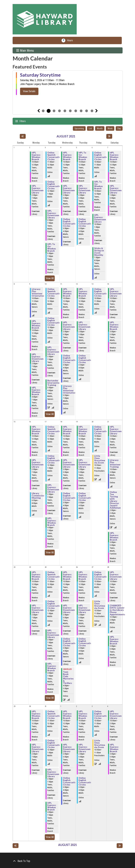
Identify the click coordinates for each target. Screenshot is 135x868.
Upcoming (79, 128)
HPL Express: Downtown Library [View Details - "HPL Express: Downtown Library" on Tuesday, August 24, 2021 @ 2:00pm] (53, 634)
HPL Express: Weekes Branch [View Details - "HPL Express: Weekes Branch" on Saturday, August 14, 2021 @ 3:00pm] (114, 326)
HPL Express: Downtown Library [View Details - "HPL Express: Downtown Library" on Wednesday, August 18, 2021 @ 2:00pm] (69, 463)
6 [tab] (70, 111)
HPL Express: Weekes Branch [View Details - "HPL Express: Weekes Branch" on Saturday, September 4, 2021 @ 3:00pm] (114, 748)
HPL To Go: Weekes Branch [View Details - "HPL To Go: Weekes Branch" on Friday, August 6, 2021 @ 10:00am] (99, 185)
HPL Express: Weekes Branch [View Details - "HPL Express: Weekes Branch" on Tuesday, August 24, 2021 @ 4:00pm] (52, 667)
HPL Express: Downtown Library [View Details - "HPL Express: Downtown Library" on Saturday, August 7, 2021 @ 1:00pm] (116, 189)
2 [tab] (49, 111)
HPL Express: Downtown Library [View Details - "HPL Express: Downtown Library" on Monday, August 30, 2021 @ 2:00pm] (38, 748)
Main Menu (25, 50)
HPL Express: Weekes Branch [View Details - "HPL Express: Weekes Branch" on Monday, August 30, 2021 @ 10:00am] (36, 715)
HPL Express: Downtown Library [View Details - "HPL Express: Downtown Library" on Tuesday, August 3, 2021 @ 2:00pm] (53, 214)
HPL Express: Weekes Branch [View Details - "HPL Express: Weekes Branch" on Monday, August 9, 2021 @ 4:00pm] (36, 391)
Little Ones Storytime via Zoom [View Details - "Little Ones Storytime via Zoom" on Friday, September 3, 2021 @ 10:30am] (100, 744)
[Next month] (109, 136)
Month (100, 128)
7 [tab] (76, 111)
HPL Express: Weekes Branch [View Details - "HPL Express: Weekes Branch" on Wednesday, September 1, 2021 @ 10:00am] (67, 715)
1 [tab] (43, 111)
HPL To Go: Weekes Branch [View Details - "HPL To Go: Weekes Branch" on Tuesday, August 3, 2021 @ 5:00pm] (52, 247)
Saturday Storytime (40, 75)
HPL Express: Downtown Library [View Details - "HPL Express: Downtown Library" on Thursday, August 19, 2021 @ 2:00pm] (84, 463)
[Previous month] (23, 136)
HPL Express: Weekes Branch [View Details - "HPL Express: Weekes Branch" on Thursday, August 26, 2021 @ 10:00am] (83, 576)
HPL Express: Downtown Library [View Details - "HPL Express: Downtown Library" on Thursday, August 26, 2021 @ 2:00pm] (84, 609)
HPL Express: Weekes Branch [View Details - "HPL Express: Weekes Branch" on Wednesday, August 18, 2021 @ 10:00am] (67, 430)
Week (110, 128)
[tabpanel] (68, 84)
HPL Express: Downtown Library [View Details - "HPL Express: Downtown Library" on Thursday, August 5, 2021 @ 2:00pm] (84, 189)
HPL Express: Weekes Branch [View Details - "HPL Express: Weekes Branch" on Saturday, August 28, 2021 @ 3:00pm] (114, 640)
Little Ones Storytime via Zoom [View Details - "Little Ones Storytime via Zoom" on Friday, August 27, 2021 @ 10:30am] (100, 605)
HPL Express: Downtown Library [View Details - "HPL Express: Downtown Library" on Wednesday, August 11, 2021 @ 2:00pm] (69, 326)
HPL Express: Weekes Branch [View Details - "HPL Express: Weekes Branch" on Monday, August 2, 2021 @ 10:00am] (36, 156)
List (90, 128)
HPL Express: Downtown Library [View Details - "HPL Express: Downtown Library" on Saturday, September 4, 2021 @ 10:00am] (116, 715)
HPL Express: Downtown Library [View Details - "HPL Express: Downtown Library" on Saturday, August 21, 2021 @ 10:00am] (116, 430)
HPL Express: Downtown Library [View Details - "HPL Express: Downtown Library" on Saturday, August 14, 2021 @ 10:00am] (116, 292)
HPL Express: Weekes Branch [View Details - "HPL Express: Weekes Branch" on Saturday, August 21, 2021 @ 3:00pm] (114, 536)
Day (119, 128)
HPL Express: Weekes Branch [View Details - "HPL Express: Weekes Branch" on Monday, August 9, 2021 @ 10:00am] (36, 324)
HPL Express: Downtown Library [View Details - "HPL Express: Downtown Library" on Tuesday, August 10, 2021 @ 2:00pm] (53, 351)
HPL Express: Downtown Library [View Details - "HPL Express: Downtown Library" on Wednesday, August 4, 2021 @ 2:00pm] (69, 189)
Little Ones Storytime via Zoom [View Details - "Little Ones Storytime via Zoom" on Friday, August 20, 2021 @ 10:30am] (100, 459)
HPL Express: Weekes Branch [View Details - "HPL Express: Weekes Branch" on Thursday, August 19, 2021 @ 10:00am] (83, 430)
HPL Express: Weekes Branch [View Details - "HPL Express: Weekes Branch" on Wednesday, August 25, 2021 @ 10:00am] (67, 576)
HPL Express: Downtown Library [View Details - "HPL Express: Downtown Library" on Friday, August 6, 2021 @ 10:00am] (100, 218)
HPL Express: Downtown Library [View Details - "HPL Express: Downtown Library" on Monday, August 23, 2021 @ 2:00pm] (38, 609)
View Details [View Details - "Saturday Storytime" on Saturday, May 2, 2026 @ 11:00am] (29, 91)
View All (50, 278)
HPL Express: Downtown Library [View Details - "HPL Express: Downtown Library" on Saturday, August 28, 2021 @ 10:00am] (116, 576)
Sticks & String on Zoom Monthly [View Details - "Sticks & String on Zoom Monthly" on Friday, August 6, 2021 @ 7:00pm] (99, 252)
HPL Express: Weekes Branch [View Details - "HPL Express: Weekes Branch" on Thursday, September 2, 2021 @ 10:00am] (83, 715)
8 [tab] (81, 111)
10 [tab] (92, 111)
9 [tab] (87, 111)
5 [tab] (65, 111)
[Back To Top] (68, 861)
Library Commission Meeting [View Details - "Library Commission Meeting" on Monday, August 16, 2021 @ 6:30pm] (38, 496)
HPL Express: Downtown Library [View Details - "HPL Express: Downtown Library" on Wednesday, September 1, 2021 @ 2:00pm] (69, 748)
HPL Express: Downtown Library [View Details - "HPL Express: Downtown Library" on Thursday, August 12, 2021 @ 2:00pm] (84, 326)
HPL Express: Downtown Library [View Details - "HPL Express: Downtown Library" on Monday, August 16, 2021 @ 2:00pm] (38, 463)
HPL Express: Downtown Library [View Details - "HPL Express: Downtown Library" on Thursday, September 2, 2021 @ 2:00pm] (84, 748)
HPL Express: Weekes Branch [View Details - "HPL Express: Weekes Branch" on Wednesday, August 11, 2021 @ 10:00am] (67, 292)
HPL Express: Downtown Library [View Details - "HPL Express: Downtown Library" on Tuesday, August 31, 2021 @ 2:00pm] (53, 773)
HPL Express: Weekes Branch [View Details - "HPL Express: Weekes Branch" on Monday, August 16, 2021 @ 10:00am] (36, 430)
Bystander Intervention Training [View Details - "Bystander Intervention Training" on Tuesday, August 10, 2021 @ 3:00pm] (54, 383)
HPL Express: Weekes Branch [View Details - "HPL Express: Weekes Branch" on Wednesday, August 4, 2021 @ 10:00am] (67, 156)
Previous (39, 111)
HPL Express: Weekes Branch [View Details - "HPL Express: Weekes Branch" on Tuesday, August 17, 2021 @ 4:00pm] (52, 522)
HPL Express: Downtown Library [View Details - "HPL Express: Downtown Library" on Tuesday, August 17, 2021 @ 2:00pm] (53, 488)
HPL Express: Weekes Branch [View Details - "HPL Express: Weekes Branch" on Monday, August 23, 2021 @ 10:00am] (36, 576)
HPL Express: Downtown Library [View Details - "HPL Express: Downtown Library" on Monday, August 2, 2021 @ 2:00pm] (38, 189)
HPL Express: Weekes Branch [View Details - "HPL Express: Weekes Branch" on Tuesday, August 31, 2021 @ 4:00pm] (52, 806)
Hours (71, 40)
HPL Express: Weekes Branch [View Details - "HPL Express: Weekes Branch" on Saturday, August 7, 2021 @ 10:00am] (114, 156)
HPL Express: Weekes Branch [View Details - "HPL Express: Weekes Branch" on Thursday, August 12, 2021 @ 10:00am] (83, 292)
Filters (22, 121)
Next (97, 111)
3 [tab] (54, 111)
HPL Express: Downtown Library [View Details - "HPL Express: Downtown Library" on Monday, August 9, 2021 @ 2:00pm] (38, 358)
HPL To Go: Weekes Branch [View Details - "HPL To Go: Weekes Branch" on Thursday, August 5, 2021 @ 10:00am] (83, 156)
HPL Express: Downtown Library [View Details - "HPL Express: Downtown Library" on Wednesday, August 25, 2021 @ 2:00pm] (69, 609)
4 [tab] (59, 111)
